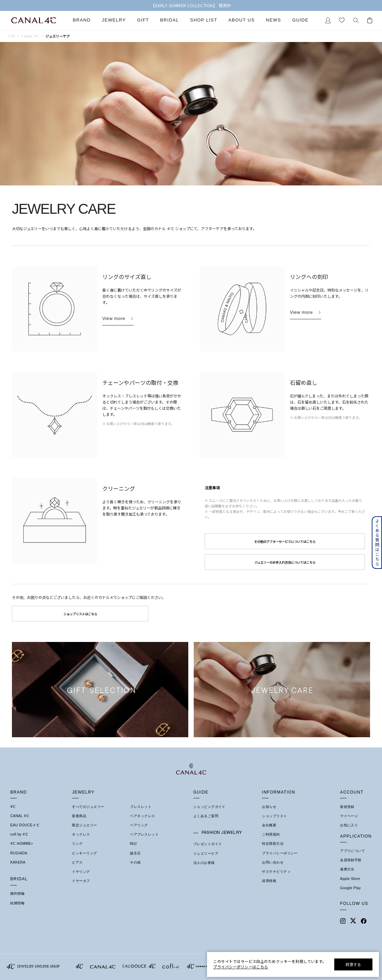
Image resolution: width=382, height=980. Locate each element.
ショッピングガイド (209, 807)
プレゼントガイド (208, 844)
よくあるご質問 (206, 816)
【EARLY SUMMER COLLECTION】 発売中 (191, 5)
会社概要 (269, 825)
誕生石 (135, 853)
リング (77, 844)
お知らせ (269, 807)
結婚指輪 (17, 903)
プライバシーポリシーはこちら (241, 967)
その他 (135, 862)
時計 (134, 844)
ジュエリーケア (206, 853)
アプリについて (352, 851)
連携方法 (347, 869)
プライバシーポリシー (280, 853)
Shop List (204, 20)
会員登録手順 (351, 860)
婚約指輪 (17, 893)
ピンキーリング (84, 853)
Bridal (170, 20)
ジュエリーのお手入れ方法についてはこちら (285, 562)
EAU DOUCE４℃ (25, 825)
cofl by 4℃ (19, 834)
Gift (143, 20)
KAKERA (18, 862)
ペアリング (139, 825)
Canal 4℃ (30, 36)
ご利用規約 (271, 834)
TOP (11, 36)
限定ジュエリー (84, 825)
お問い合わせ (273, 862)
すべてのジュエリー (88, 807)
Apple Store (350, 879)
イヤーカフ (81, 881)
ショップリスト (274, 816)
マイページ (349, 816)
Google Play (350, 888)
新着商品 (79, 816)
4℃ (13, 807)
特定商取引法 (273, 844)
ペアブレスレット (144, 834)
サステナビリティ (276, 872)
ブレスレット (141, 807)
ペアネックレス (142, 816)
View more (114, 318)
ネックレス (81, 834)
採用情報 (269, 881)
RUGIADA (19, 853)
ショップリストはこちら (80, 614)
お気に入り (349, 825)
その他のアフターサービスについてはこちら (285, 542)
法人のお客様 (204, 863)
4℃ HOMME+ (22, 844)
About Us (242, 20)
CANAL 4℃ (20, 816)
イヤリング (81, 872)
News (274, 20)
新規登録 (347, 807)
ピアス (77, 862)
